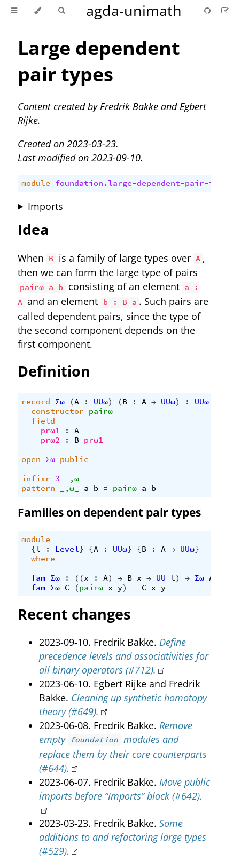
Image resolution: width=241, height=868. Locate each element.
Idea (33, 229)
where (43, 559)
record (36, 402)
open (31, 459)
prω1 (50, 431)
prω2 (50, 440)
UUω (101, 402)
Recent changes (74, 614)
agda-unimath (134, 10)
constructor (57, 411)
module (36, 183)
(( (79, 578)
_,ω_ (74, 479)
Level (67, 549)
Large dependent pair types (99, 61)
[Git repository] (208, 10)
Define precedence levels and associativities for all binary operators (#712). (124, 656)
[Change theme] (38, 11)
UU (161, 578)
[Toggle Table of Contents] (14, 11)
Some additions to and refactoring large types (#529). (123, 837)
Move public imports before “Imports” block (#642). (125, 789)
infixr (36, 479)
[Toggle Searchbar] (61, 11)
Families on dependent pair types (109, 512)
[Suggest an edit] (225, 10)
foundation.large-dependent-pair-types (144, 183)
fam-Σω (45, 578)
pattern (38, 488)
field (43, 421)
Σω (60, 402)
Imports (45, 206)
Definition (54, 371)
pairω (101, 411)
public (74, 459)
